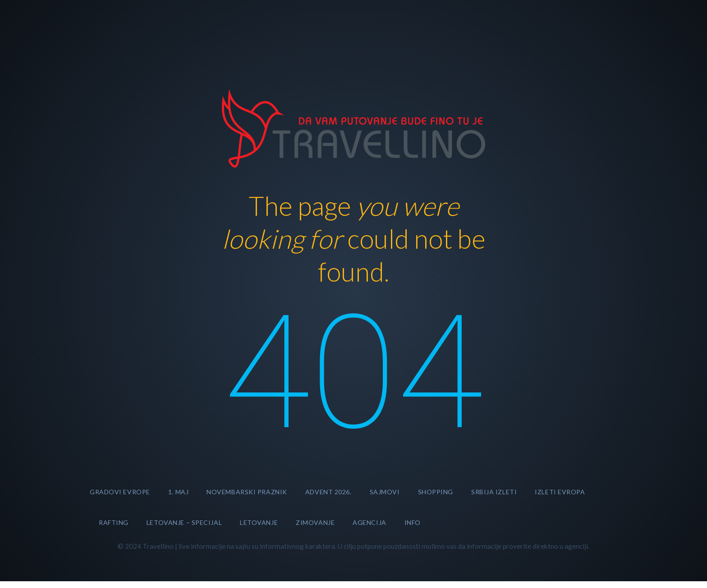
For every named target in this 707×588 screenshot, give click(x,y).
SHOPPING (436, 492)
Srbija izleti (494, 492)
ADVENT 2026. (328, 492)
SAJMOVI (385, 492)
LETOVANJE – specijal (184, 522)
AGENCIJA (369, 522)
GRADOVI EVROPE (120, 492)
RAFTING (114, 522)
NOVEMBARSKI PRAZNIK (247, 492)
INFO (413, 522)
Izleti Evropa (560, 492)
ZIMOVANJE (315, 522)
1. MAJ (178, 492)
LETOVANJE (259, 522)
